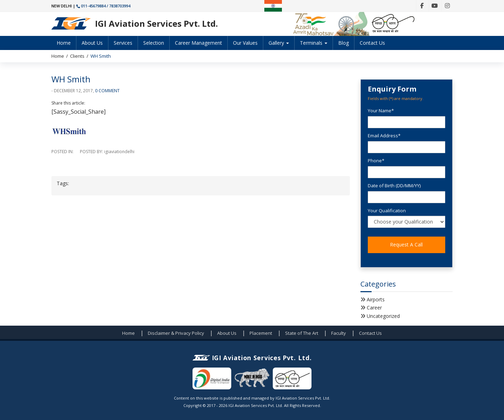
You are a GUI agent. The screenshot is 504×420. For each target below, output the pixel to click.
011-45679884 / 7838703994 (103, 6)
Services (123, 43)
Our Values (245, 43)
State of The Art (302, 333)
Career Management (199, 43)
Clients (77, 56)
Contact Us (372, 43)
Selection (154, 43)
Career (374, 308)
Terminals (314, 43)
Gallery (279, 43)
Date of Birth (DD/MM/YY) (394, 186)
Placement (261, 333)
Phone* (376, 161)
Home (64, 43)
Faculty (339, 333)
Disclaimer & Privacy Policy (176, 333)
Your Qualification (387, 211)
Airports (376, 299)
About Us (92, 43)
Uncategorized (383, 316)
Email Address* (384, 136)
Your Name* (381, 111)
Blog (344, 43)
